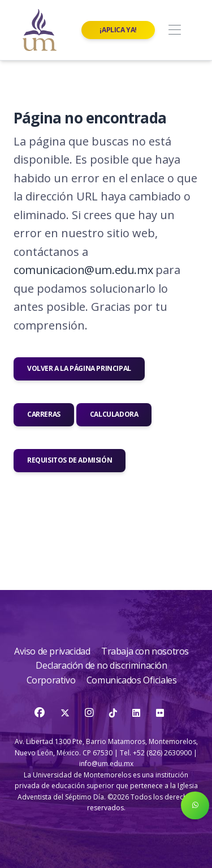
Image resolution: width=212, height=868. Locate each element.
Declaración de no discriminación (101, 665)
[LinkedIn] (136, 713)
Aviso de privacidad (53, 651)
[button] (195, 805)
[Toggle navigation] (174, 30)
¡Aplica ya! (118, 30)
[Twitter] (66, 713)
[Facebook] (40, 713)
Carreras (44, 414)
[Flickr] (160, 713)
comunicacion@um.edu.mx (83, 270)
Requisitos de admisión (70, 460)
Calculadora (114, 414)
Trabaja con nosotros (145, 651)
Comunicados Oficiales (132, 680)
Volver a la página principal (79, 368)
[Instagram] (90, 713)
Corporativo (52, 680)
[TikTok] (114, 713)
